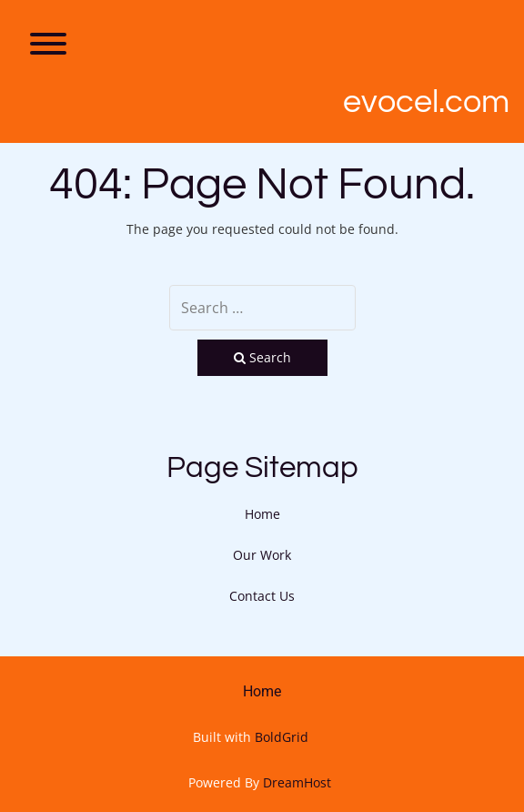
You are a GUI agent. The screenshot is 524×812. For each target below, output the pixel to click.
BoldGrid (282, 737)
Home (262, 514)
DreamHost (297, 782)
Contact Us (262, 596)
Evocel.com (426, 102)
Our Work (262, 555)
